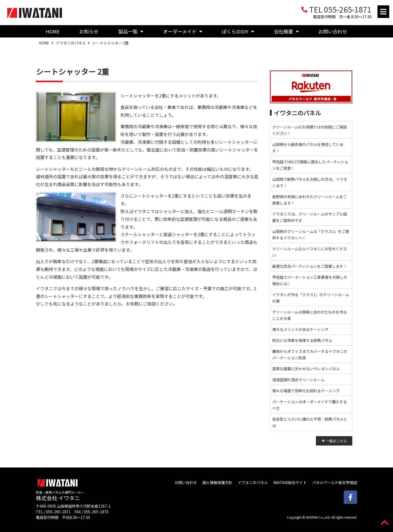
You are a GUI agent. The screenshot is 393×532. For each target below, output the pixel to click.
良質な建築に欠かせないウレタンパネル (306, 369)
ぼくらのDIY (238, 31)
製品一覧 (131, 31)
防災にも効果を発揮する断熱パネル (302, 340)
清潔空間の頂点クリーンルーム (298, 380)
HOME (53, 31)
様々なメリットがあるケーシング (300, 329)
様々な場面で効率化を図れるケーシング (306, 391)
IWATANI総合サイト (290, 482)
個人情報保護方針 (217, 482)
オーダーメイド (183, 31)
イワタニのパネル (71, 43)
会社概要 (286, 31)
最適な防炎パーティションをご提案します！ (310, 266)
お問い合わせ (333, 31)
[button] (383, 12)
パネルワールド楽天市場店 (335, 482)
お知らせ (89, 31)
